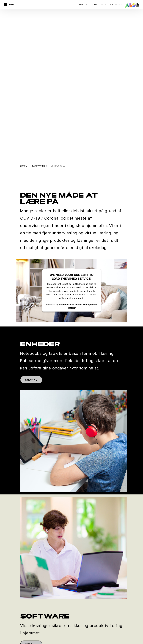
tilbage (23, 18)
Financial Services (13, 571)
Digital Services (12, 565)
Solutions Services (14, 587)
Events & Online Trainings (17, 626)
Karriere (76, 571)
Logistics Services (13, 582)
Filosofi (75, 593)
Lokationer (77, 582)
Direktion (76, 565)
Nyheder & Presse (81, 587)
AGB (89, 641)
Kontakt (84, 5)
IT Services (10, 576)
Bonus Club (10, 609)
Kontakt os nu (14, 531)
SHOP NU (31, 231)
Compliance (78, 576)
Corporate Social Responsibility (20, 615)
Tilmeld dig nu (82, 531)
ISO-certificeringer (14, 620)
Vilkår (82, 641)
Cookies (39, 641)
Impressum (71, 641)
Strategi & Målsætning (83, 599)
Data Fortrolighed (54, 641)
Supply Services (12, 593)
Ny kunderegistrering (15, 631)
